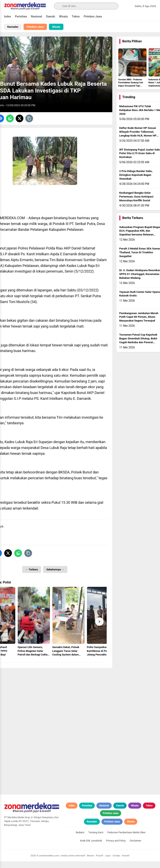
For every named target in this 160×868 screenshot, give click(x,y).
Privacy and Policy (116, 847)
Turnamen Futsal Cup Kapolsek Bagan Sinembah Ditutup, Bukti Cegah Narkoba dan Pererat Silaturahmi (138, 347)
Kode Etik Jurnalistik (91, 847)
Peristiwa (21, 17)
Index (8, 17)
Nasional (37, 17)
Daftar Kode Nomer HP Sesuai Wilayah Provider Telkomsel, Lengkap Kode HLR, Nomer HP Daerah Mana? (138, 140)
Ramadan (13, 27)
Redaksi (80, 839)
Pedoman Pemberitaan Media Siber (127, 839)
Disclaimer (136, 847)
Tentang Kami (96, 839)
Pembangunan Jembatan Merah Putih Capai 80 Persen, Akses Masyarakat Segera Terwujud (139, 324)
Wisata (63, 17)
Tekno (76, 17)
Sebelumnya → (55, 576)
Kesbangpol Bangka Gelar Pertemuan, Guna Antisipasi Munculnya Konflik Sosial (136, 203)
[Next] (99, 628)
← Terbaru (32, 576)
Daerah (51, 17)
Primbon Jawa (93, 17)
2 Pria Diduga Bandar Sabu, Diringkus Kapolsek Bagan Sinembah (136, 182)
